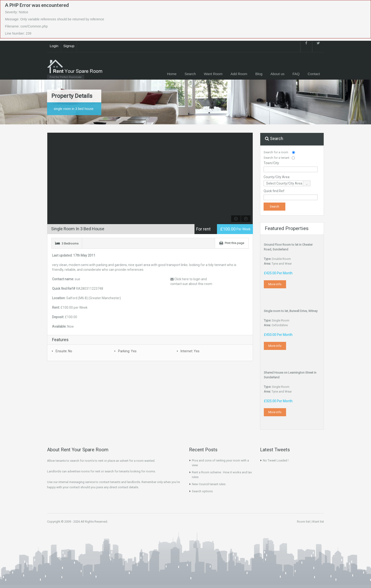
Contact (314, 74)
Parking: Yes (127, 351)
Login (54, 46)
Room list (303, 522)
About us (277, 74)
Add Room (239, 74)
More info (275, 284)
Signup (69, 46)
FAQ (296, 74)
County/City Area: (277, 177)
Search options (202, 491)
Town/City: (272, 163)
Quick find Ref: (274, 191)
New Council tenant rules (209, 484)
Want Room (213, 74)
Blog (259, 74)
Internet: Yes (190, 351)
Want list (318, 522)
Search (190, 74)
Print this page (234, 243)
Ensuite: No (64, 351)
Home (172, 74)
